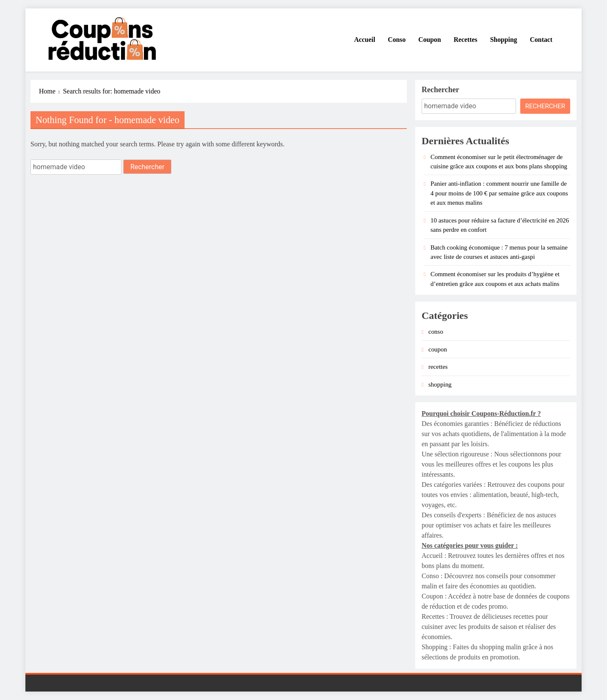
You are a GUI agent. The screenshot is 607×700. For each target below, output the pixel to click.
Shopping (504, 40)
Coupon (429, 40)
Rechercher (440, 90)
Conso (397, 40)
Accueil (364, 40)
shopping (440, 384)
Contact (541, 40)
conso (436, 332)
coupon (438, 349)
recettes (438, 367)
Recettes (466, 40)
